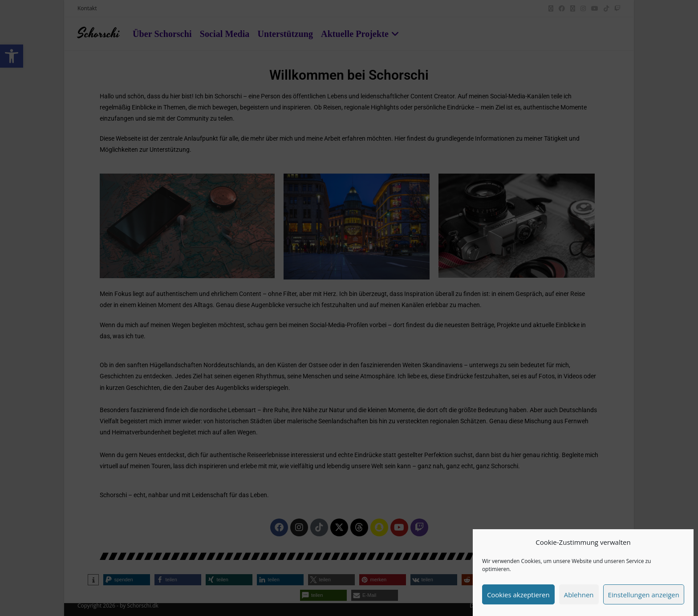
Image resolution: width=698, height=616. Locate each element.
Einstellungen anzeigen (644, 595)
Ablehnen (579, 595)
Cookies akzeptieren (518, 595)
